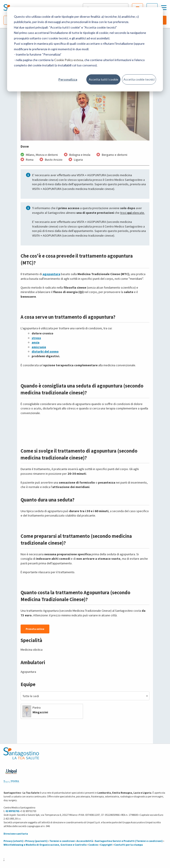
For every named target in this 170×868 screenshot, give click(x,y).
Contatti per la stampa (128, 845)
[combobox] (85, 696)
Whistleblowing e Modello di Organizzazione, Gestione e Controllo (45, 845)
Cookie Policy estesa (69, 60)
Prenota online (35, 629)
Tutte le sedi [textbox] (31, 696)
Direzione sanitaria (16, 834)
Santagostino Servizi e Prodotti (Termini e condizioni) (129, 841)
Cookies (93, 845)
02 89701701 (12, 811)
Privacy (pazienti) (36, 841)
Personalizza (68, 79)
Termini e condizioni (62, 841)
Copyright (106, 845)
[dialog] (85, 49)
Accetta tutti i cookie (103, 79)
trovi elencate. (132, 213)
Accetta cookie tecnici (139, 79)
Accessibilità (85, 841)
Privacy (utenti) (14, 841)
